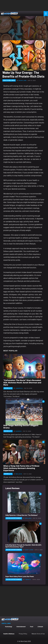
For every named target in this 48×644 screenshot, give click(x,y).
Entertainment (21, 627)
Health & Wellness (9, 634)
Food (32, 627)
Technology (9, 627)
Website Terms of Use (38, 634)
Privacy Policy (23, 634)
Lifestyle (40, 627)
